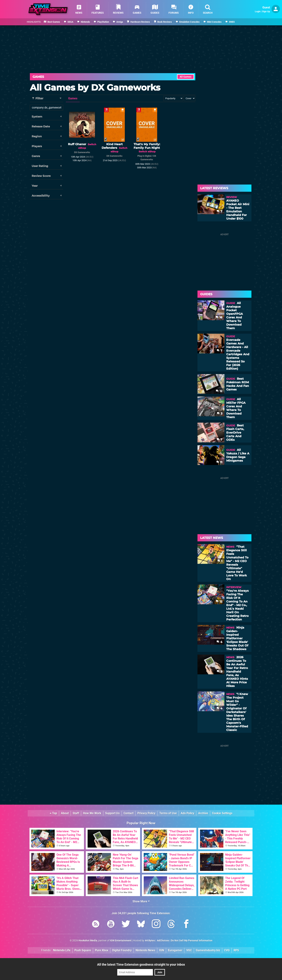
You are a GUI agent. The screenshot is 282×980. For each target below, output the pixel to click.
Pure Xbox (102, 950)
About (65, 813)
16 (219, 317)
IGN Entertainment (121, 941)
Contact (129, 813)
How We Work (92, 813)
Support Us (112, 813)
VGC (189, 950)
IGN (162, 950)
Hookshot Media (88, 941)
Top (53, 813)
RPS (236, 950)
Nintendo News (145, 950)
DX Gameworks (82, 152)
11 (219, 462)
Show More (141, 901)
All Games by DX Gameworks (95, 88)
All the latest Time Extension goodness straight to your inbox (141, 964)
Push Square (83, 950)
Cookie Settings (222, 813)
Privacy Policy (146, 813)
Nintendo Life (62, 950)
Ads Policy (187, 813)
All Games (186, 77)
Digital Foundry (122, 950)
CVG (227, 950)
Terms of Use (168, 813)
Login (258, 11)
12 (219, 391)
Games (38, 77)
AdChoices (163, 941)
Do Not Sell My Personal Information (192, 941)
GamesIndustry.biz (208, 950)
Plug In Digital (144, 156)
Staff (76, 813)
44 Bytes (150, 941)
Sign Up (266, 11)
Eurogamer (175, 950)
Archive (203, 813)
